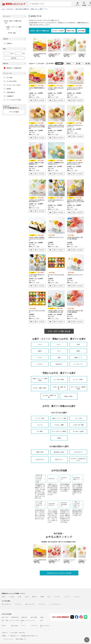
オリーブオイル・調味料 (59, 431)
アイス (40, 344)
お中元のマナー (64, 479)
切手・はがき (5, 617)
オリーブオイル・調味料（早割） (78, 388)
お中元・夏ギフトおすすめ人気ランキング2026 (39, 479)
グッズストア (42, 604)
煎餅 (59, 358)
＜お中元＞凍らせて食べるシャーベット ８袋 (56, 201)
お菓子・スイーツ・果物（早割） (40, 379)
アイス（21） (12, 33)
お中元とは (52, 479)
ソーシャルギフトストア (55, 604)
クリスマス (57, 597)
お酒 (41, 620)
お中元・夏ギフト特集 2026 (40, 31)
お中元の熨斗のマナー (52, 505)
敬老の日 (34, 597)
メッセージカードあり (12, 85)
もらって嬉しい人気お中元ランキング (39, 504)
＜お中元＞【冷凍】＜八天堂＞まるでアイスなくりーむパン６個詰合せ (37, 127)
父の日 (20, 597)
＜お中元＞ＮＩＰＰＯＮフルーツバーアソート (75, 126)
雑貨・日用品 (15, 626)
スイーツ (23, 626)
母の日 (3, 597)
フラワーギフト (34, 626)
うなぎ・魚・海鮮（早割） (59, 388)
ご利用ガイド (5, 633)
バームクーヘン (78, 364)
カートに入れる (40, 100)
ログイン (78, 5)
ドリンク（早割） (78, 379)
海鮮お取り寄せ (15, 617)
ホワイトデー (77, 597)
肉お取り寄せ (24, 617)
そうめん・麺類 (59, 425)
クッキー (40, 358)
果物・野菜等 (34, 617)
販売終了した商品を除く (13, 68)
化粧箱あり (9, 96)
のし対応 (8, 78)
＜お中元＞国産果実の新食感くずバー (37, 88)
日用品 (59, 438)
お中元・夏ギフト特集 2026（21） (13, 22)
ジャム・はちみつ (16, 620)
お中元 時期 (81, 31)
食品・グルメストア (30, 604)
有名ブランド (59, 459)
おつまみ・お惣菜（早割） (49, 396)
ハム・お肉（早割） (59, 379)
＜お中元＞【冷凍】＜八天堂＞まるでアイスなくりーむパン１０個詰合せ (56, 127)
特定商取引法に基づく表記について (29, 636)
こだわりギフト (78, 452)
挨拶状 (7, 89)
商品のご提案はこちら (21, 639)
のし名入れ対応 (10, 81)
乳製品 (42, 617)
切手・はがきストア (6, 604)
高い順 (78, 63)
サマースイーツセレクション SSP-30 (37, 311)
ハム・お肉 (78, 418)
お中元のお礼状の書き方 (64, 504)
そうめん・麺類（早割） (40, 388)
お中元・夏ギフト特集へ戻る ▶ (59, 331)
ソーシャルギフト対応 (12, 100)
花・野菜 (40, 431)
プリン (59, 351)
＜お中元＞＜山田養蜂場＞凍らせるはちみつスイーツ (56, 163)
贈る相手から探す (59, 452)
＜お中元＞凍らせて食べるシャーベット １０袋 (37, 275)
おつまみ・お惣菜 (78, 431)
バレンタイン (67, 597)
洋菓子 (78, 351)
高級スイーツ (78, 358)
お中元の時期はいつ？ (76, 479)
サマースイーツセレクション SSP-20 (56, 275)
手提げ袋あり (9, 92)
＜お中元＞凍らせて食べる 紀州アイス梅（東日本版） (75, 238)
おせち (49, 597)
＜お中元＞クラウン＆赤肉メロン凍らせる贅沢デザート (37, 201)
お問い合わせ (22, 633)
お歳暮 (42, 597)
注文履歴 (84, 5)
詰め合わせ (59, 364)
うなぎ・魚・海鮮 (78, 425)
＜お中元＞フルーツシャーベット (56, 237)
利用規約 (4, 636)
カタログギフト (40, 459)
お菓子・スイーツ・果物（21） (14, 28)
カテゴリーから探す (58, 31)
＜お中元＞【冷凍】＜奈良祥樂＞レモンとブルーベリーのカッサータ (37, 239)
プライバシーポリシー (9, 639)
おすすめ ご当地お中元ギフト (78, 460)
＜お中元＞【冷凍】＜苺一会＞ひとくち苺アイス (56, 88)
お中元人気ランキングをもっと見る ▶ (59, 573)
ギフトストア (18, 604)
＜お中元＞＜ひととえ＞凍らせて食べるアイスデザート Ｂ (75, 163)
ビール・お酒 (40, 418)
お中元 (27, 597)
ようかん (40, 364)
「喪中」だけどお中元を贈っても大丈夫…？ (76, 504)
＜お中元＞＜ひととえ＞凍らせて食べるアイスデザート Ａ (75, 88)
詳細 (31, 100)
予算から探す (71, 31)
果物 (78, 344)
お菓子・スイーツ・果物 (59, 418)
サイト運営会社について (13, 636)
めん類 (3, 626)
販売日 (69, 63)
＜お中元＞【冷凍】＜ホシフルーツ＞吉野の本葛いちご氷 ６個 (56, 311)
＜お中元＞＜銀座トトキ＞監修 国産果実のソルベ (37, 163)
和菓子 (40, 351)
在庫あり (8, 43)
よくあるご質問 (13, 633)
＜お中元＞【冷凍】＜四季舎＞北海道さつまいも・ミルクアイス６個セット (75, 201)
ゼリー (59, 344)
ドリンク (40, 425)
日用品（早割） (69, 396)
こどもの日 (11, 597)
